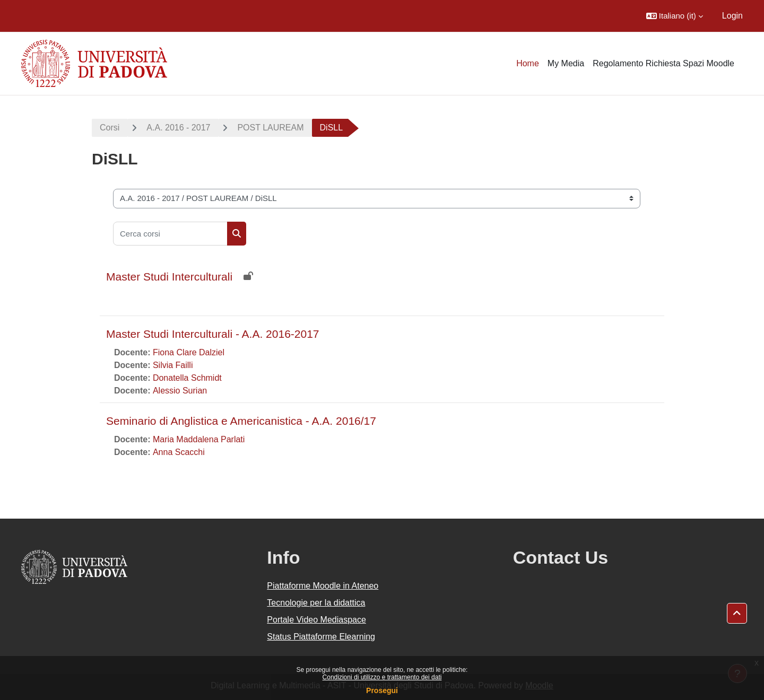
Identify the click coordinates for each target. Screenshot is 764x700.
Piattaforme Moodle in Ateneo (323, 586)
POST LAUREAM (270, 128)
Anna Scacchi (179, 452)
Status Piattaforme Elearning (321, 637)
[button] (675, 16)
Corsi (110, 128)
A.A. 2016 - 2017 (178, 128)
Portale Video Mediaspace (316, 620)
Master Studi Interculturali (169, 277)
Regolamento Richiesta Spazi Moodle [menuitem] (663, 63)
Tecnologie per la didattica (316, 603)
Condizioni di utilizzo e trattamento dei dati (382, 677)
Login (732, 16)
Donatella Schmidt (187, 378)
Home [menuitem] (528, 63)
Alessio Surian (180, 391)
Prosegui (382, 690)
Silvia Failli (173, 365)
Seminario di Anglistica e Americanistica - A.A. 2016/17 (241, 421)
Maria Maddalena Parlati (199, 439)
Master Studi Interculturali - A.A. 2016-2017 (213, 334)
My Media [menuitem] (566, 63)
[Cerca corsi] (170, 234)
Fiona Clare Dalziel (189, 352)
